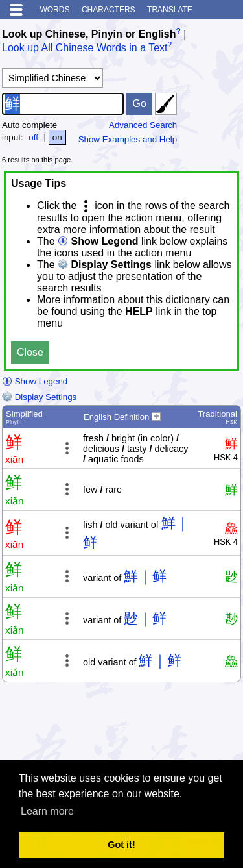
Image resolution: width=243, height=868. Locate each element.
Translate (170, 10)
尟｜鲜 (145, 618)
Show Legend (35, 381)
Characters (109, 10)
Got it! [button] (121, 845)
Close (30, 352)
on (57, 137)
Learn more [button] (47, 811)
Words (54, 10)
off (33, 137)
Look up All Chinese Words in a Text (85, 48)
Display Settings (39, 397)
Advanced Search (143, 125)
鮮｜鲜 (145, 576)
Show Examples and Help (128, 139)
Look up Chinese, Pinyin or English (89, 34)
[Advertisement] (137, 726)
